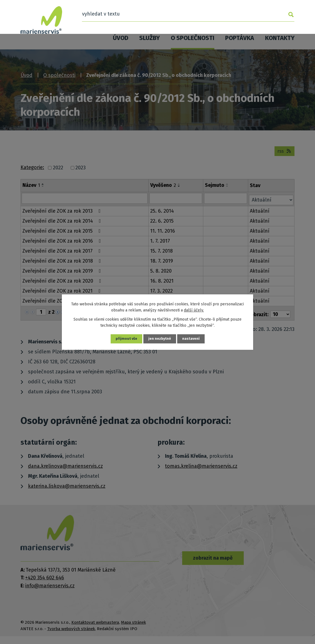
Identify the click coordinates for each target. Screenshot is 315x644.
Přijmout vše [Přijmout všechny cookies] (126, 339)
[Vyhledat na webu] (250, 15)
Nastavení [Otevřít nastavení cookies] (192, 339)
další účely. (194, 310)
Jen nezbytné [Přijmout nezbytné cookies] (160, 339)
